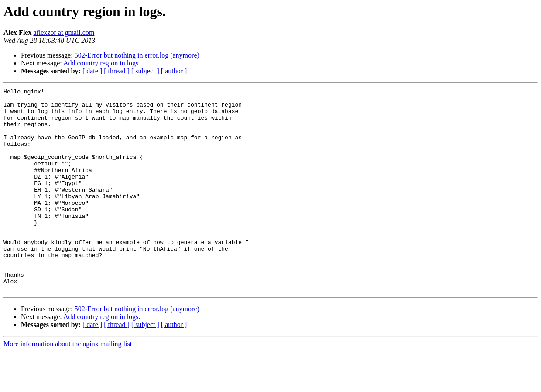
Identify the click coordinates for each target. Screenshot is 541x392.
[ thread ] (117, 71)
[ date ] (92, 71)
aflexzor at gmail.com (64, 33)
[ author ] (174, 71)
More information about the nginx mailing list (68, 384)
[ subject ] (145, 71)
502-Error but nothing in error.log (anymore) (137, 55)
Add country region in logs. (102, 63)
